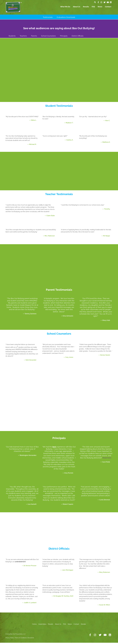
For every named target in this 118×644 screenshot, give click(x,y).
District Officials (78, 37)
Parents (34, 37)
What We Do (65, 8)
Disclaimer (31, 639)
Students (12, 37)
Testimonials (48, 18)
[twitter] (105, 2)
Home (34, 625)
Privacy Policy (10, 639)
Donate (83, 625)
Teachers (23, 37)
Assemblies (42, 625)
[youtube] (108, 2)
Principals (64, 37)
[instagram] (101, 2)
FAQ (93, 8)
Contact (108, 8)
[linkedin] (111, 2)
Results (86, 8)
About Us (77, 8)
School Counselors (48, 37)
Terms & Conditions (21, 639)
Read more (107, 459)
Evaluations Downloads (66, 18)
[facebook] (98, 2)
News (100, 8)
